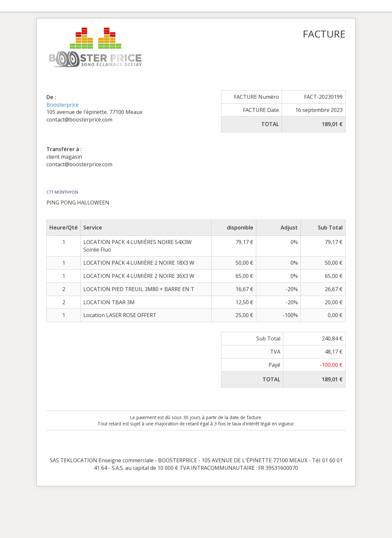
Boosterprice (63, 105)
